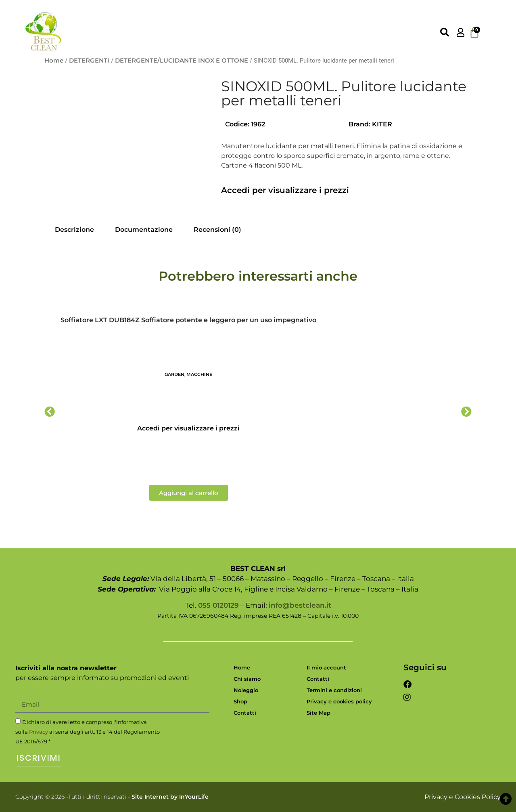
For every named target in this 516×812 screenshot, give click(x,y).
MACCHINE (199, 374)
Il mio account (326, 667)
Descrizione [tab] (74, 230)
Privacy (39, 732)
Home (54, 61)
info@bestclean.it (300, 605)
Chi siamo (247, 679)
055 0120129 (218, 605)
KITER (382, 124)
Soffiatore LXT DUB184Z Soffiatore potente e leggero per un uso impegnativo (188, 320)
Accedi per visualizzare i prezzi (285, 190)
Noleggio (246, 690)
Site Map (319, 713)
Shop (240, 701)
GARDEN (174, 374)
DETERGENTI (89, 61)
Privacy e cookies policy (339, 701)
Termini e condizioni (334, 690)
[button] (50, 411)
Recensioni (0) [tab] (217, 230)
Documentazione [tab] (144, 230)
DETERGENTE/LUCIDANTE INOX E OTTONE (182, 61)
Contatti (245, 713)
